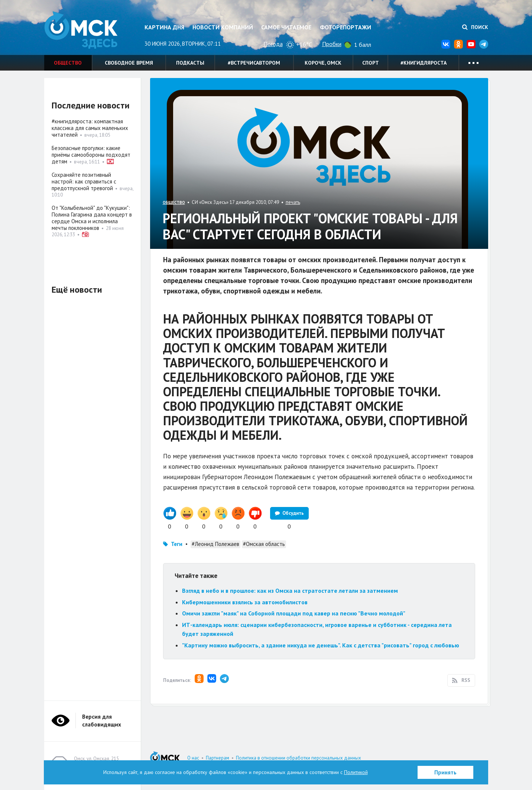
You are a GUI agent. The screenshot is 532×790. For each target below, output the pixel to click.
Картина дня (164, 27)
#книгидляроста (424, 63)
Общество (68, 63)
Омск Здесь (81, 30)
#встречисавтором (254, 63)
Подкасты (190, 63)
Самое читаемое (286, 27)
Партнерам (218, 758)
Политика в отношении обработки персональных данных (299, 758)
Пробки (332, 44)
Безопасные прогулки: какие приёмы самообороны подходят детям (91, 155)
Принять (445, 772)
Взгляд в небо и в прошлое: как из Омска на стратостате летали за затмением (290, 591)
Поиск (475, 27)
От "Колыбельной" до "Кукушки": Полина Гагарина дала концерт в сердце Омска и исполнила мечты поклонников (92, 218)
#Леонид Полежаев (215, 544)
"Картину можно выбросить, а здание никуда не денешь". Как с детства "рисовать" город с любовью (321, 645)
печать (293, 202)
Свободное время (129, 63)
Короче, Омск (323, 63)
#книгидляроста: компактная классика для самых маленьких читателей (90, 128)
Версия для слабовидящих (102, 721)
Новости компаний (223, 27)
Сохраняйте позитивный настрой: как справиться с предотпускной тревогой (84, 181)
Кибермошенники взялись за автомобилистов (245, 602)
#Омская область (264, 544)
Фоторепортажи (346, 27)
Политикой (356, 772)
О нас (193, 758)
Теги (177, 544)
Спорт (371, 63)
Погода (273, 44)
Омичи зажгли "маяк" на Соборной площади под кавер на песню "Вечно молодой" (294, 613)
